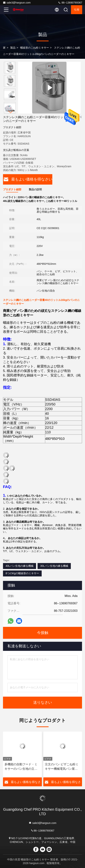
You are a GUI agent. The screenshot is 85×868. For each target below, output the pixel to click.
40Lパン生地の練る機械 (20, 566)
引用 (77, 10)
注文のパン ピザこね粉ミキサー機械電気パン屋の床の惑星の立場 (62, 767)
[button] (11, 112)
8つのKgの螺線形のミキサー (22, 573)
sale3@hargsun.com (17, 3)
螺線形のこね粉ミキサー (35, 48)
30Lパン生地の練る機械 (54, 566)
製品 (13, 48)
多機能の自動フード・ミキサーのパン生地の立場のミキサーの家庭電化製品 (21, 767)
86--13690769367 (70, 3)
